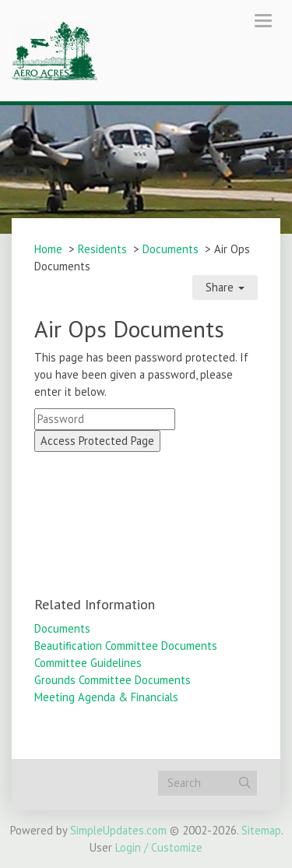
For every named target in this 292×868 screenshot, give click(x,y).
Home (48, 249)
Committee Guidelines (88, 663)
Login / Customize (159, 847)
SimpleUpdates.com (118, 830)
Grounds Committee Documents (113, 680)
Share (225, 287)
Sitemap (261, 830)
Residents (102, 249)
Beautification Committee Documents (126, 646)
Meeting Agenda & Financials (106, 697)
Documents (171, 249)
